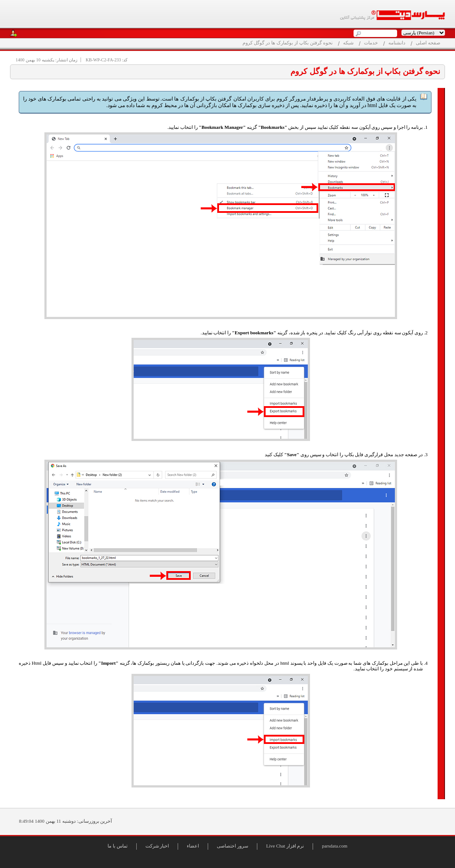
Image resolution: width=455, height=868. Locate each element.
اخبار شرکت (157, 846)
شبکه (348, 43)
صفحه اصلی (428, 43)
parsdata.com (334, 846)
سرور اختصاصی (233, 846)
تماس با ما (118, 846)
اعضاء (193, 846)
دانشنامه (397, 43)
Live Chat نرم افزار (285, 846)
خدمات (371, 43)
